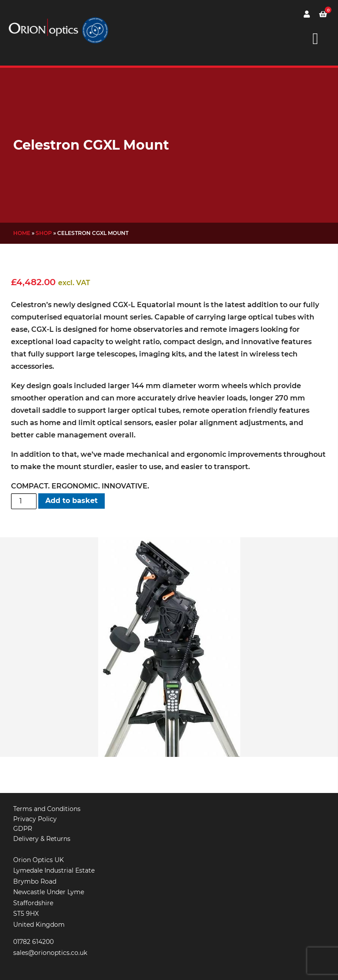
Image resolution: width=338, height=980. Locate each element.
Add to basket (72, 501)
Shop (44, 233)
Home (22, 233)
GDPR (23, 829)
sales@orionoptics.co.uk (50, 953)
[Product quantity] (24, 501)
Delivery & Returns (42, 839)
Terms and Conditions (47, 809)
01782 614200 (33, 942)
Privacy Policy (35, 819)
